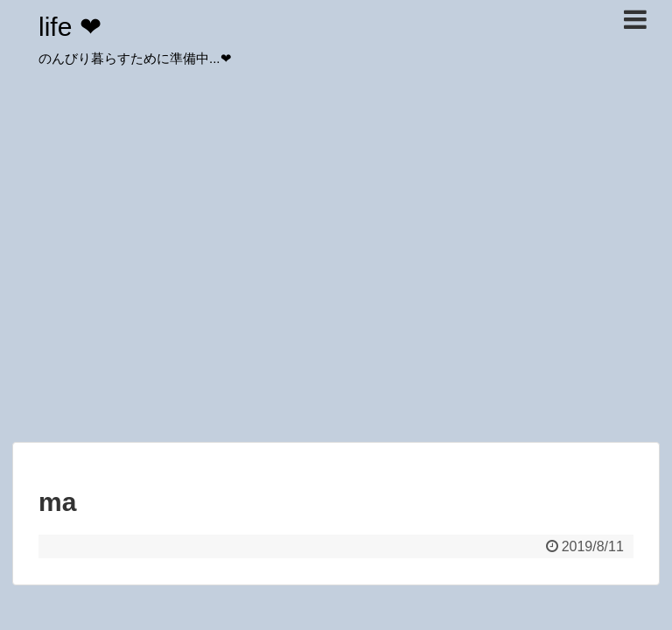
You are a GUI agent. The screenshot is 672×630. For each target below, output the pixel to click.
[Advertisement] (336, 306)
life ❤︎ (70, 27)
